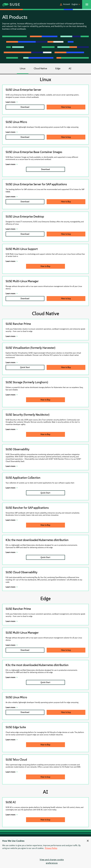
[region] (45, 852)
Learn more (11, 102)
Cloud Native (40, 68)
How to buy (66, 107)
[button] (65, 4)
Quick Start (25, 367)
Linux (23, 68)
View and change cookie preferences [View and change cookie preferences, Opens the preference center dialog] (52, 861)
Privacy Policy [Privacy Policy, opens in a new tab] (51, 848)
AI (70, 68)
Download (25, 107)
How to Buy (66, 202)
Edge (58, 68)
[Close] (88, 841)
